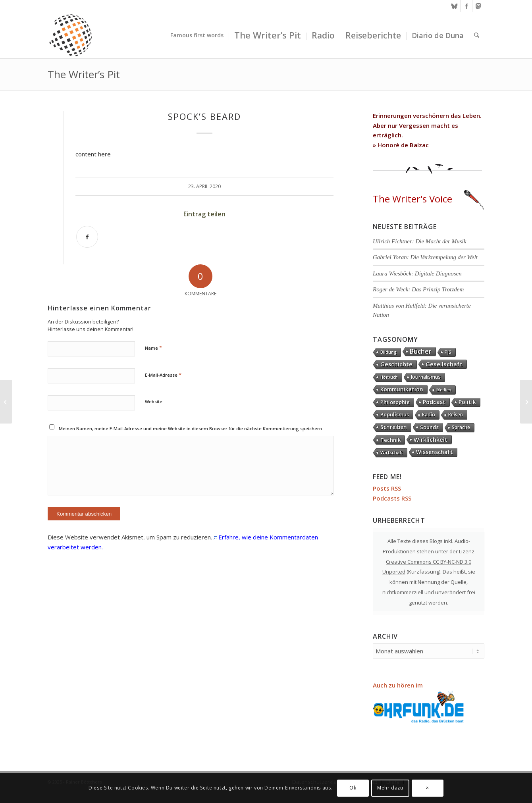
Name (153, 348)
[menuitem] (197, 35)
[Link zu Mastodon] (478, 6)
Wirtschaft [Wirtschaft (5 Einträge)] (392, 452)
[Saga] (6, 402)
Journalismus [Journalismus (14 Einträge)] (426, 377)
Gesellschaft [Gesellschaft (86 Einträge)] (444, 364)
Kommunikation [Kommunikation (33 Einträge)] (402, 389)
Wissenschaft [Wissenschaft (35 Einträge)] (435, 452)
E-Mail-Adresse (163, 375)
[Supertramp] (526, 402)
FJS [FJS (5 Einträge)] (448, 352)
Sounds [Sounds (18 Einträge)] (429, 427)
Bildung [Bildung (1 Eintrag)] (388, 352)
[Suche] (477, 35)
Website (154, 401)
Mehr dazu (390, 788)
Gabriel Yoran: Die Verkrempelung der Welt (425, 257)
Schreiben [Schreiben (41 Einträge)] (394, 427)
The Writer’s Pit (84, 74)
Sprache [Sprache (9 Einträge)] (461, 427)
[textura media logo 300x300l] (71, 35)
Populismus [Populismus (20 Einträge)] (395, 414)
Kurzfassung (424, 572)
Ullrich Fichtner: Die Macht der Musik (419, 241)
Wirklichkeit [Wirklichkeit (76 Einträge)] (431, 439)
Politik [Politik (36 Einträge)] (467, 402)
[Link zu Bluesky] (454, 6)
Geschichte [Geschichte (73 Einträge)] (396, 364)
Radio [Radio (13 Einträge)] (429, 415)
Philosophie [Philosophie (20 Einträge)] (395, 402)
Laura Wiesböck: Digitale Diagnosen (417, 273)
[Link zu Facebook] (466, 6)
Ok (353, 788)
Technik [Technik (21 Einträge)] (390, 440)
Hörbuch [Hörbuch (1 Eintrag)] (389, 377)
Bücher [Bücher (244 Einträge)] (421, 351)
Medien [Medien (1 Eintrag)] (444, 390)
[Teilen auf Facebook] (87, 237)
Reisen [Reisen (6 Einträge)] (456, 415)
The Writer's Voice (428, 199)
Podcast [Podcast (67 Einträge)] (434, 402)
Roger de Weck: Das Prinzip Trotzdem (418, 289)
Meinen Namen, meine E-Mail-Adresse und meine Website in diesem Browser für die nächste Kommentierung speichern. (191, 428)
